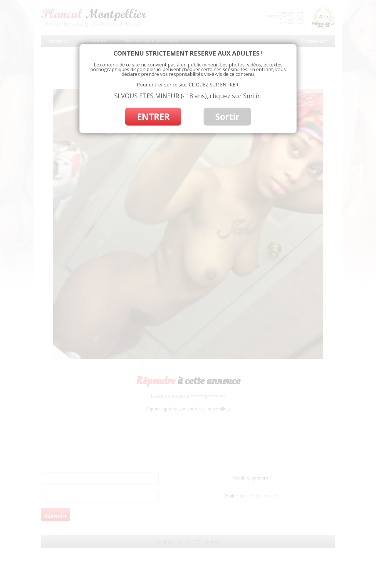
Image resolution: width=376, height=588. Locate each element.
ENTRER (153, 117)
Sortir (227, 117)
